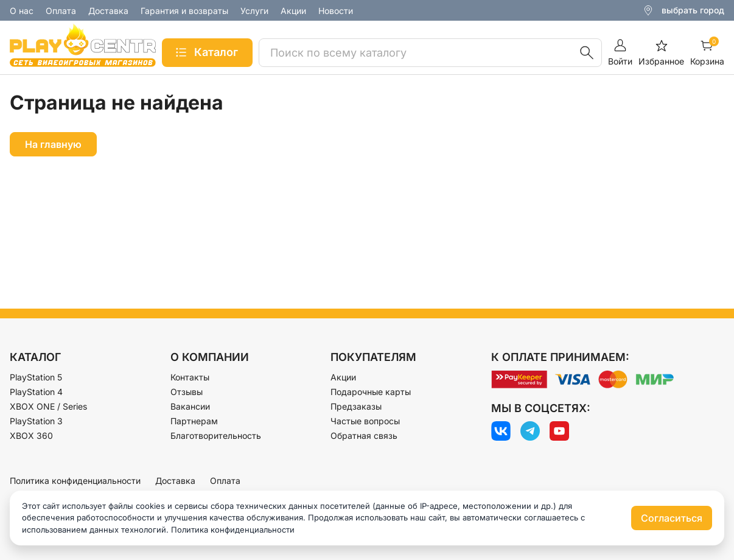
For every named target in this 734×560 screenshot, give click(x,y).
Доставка (108, 11)
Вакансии (190, 406)
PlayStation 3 (36, 421)
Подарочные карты (371, 392)
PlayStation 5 (36, 377)
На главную (53, 144)
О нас (22, 11)
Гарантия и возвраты (184, 11)
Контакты (190, 377)
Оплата (61, 11)
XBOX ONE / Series (48, 406)
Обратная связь (364, 436)
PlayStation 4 (36, 392)
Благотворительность (216, 436)
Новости (336, 11)
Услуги (254, 11)
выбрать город (693, 10)
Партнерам (194, 421)
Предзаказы (356, 406)
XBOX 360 (31, 436)
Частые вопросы (365, 421)
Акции (293, 11)
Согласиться (672, 518)
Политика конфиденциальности (75, 481)
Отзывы (187, 392)
